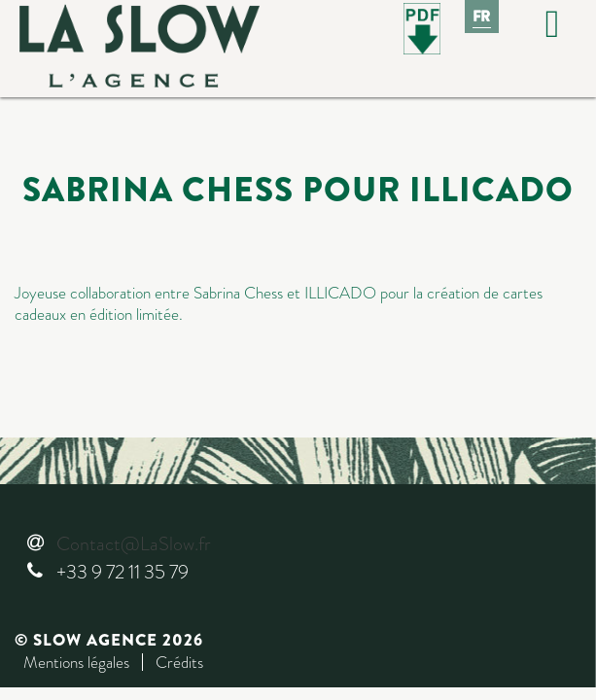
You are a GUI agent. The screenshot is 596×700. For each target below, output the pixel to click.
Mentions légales (76, 662)
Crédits (179, 662)
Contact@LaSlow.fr (133, 544)
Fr (482, 17)
